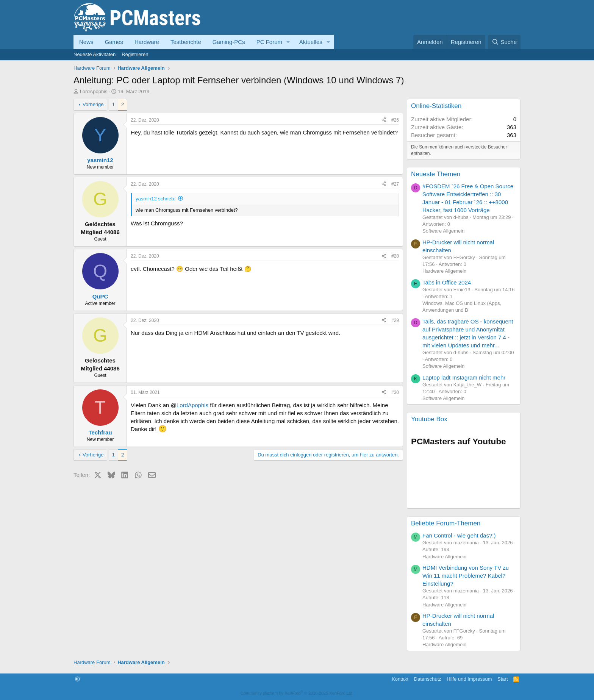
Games (114, 42)
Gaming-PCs (229, 42)
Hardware (147, 42)
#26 (395, 120)
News (86, 42)
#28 (395, 256)
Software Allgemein (443, 231)
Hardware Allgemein (444, 271)
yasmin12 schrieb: (156, 199)
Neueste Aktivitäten (95, 54)
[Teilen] (384, 120)
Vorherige (93, 104)
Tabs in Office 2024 (447, 282)
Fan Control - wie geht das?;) (459, 535)
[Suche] (504, 42)
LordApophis (94, 91)
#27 (395, 184)
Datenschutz (428, 679)
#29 (395, 320)
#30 (395, 392)
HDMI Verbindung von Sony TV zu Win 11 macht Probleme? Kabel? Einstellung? (466, 576)
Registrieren (135, 54)
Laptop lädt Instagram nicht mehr (464, 377)
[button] (288, 42)
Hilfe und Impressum (469, 679)
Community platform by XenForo (297, 693)
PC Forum (269, 42)
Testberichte (186, 42)
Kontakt (400, 679)
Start (503, 679)
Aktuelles (311, 42)
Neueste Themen (436, 174)
